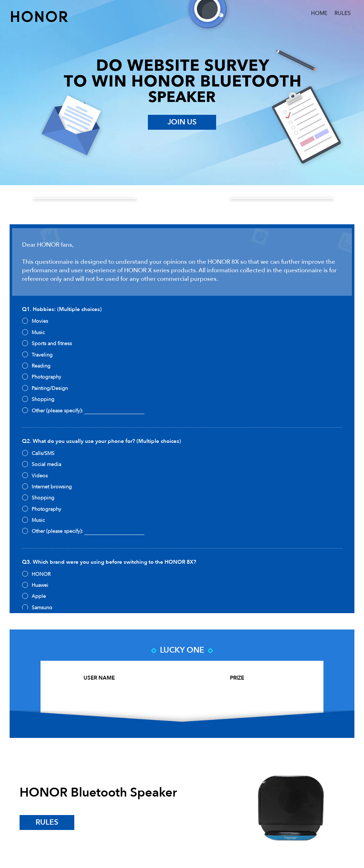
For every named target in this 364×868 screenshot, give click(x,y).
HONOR (36, 574)
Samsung (37, 608)
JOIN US (182, 122)
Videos (35, 476)
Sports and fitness (47, 344)
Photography (41, 377)
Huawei (35, 585)
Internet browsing (47, 487)
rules (47, 822)
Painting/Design (45, 388)
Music (33, 333)
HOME (319, 13)
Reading (36, 366)
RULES (342, 13)
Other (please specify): (83, 411)
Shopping (38, 399)
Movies (35, 321)
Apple (34, 596)
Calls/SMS (38, 453)
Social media (41, 464)
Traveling (37, 355)
